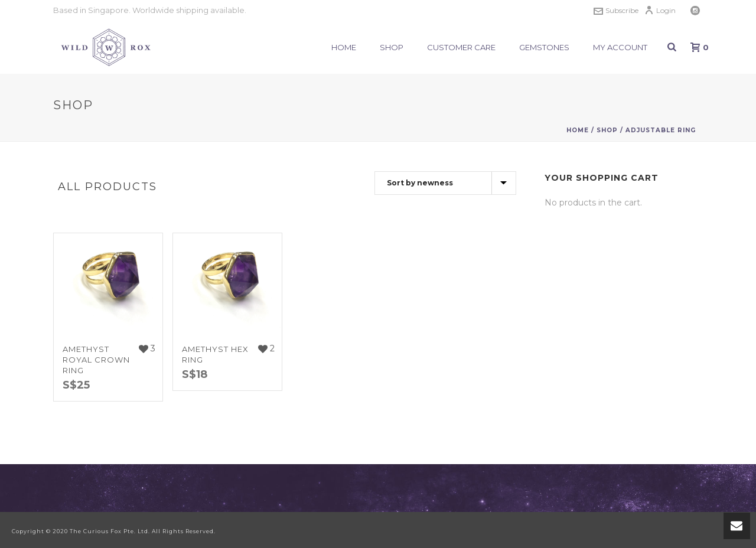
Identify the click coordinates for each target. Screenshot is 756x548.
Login (660, 10)
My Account (620, 47)
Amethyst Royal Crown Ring (96, 360)
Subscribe (616, 10)
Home (344, 47)
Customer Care (461, 47)
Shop (392, 47)
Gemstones (544, 47)
